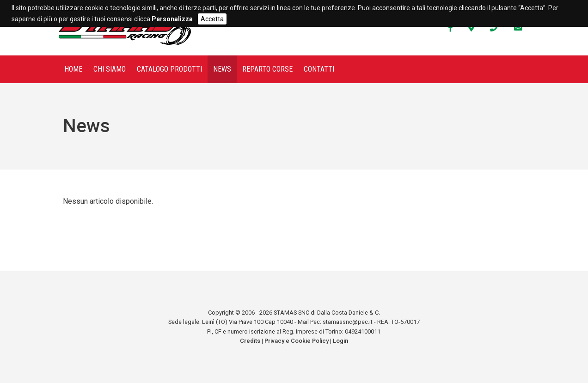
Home (73, 69)
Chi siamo (110, 69)
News (222, 69)
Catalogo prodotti (169, 69)
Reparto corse (267, 69)
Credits (250, 341)
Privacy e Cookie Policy (297, 341)
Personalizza (172, 19)
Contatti (319, 69)
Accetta (212, 19)
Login (340, 341)
